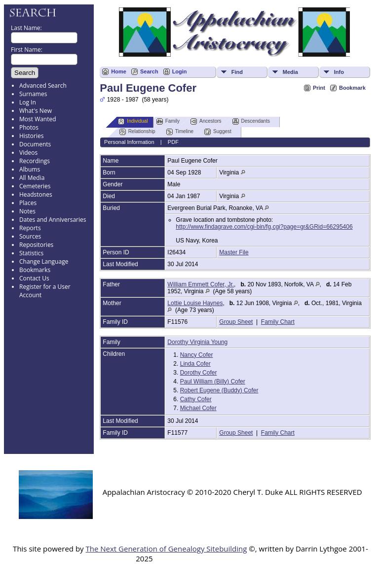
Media (290, 72)
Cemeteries (35, 186)
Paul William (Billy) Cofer (213, 381)
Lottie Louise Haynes (195, 303)
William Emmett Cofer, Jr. (201, 284)
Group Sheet (236, 322)
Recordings (35, 161)
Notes (27, 211)
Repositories (36, 245)
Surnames (33, 94)
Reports (30, 228)
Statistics (31, 253)
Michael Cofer (198, 408)
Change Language (44, 261)
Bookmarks (35, 270)
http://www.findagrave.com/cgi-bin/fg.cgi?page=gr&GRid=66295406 (264, 227)
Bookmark (352, 88)
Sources (30, 236)
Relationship (137, 132)
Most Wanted (38, 119)
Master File (234, 252)
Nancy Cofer (197, 355)
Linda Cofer (195, 364)
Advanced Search (43, 86)
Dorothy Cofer (199, 373)
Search (149, 71)
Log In (28, 102)
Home (119, 71)
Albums (30, 169)
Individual (133, 121)
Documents (35, 144)
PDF (173, 142)
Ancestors (206, 121)
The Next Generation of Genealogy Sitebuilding (166, 549)
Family (168, 121)
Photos (29, 127)
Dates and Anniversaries (53, 220)
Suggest (218, 132)
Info (339, 72)
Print (319, 88)
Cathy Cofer (196, 399)
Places (28, 203)
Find (237, 72)
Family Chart (278, 322)
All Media (32, 178)
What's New (36, 111)
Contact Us (34, 278)
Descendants (251, 121)
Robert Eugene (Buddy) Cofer (219, 390)
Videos (28, 153)
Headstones (36, 194)
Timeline (180, 132)
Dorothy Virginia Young (197, 342)
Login (180, 71)
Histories (31, 136)
